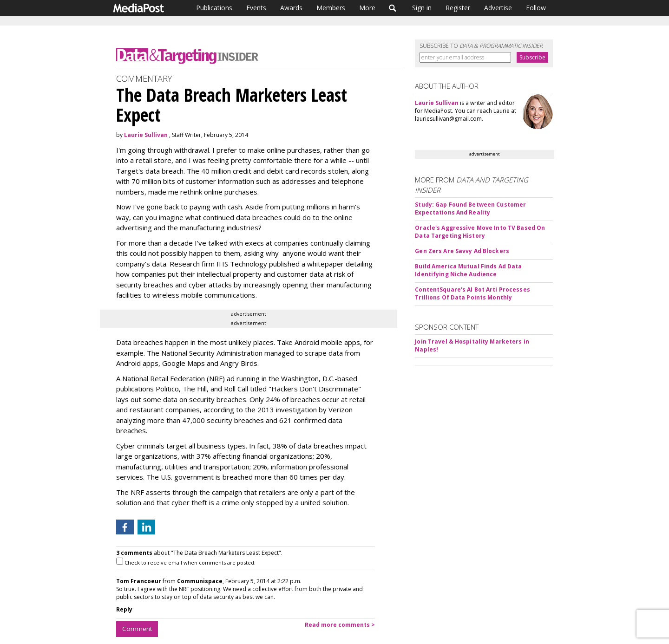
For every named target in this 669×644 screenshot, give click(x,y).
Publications (214, 8)
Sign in (422, 8)
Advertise (498, 8)
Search (393, 8)
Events (256, 8)
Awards (291, 8)
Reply (124, 609)
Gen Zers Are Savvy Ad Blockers (462, 251)
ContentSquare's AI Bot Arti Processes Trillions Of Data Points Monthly (472, 293)
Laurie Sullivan (146, 135)
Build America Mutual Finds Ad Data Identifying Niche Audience (468, 270)
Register (458, 8)
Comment (137, 629)
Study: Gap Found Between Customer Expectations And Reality (470, 208)
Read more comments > (340, 625)
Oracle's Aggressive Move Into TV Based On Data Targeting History (480, 232)
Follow (536, 8)
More (367, 8)
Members (331, 8)
